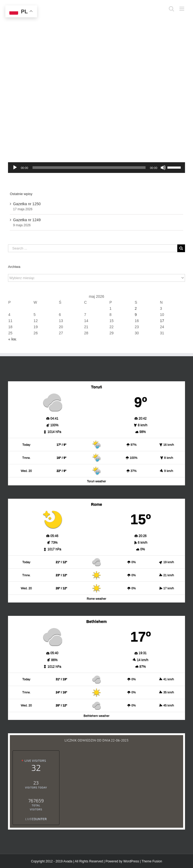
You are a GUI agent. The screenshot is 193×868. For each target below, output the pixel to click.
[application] (96, 168)
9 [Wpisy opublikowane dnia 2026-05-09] (136, 315)
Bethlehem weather (97, 716)
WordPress (131, 861)
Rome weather (96, 599)
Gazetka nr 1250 (27, 204)
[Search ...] (93, 248)
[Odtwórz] (15, 168)
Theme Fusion (152, 861)
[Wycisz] (163, 168)
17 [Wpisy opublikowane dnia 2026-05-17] (162, 321)
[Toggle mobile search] (171, 9)
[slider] (89, 168)
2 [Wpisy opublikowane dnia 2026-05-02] (136, 308)
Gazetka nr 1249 (27, 220)
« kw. (13, 339)
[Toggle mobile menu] (182, 9)
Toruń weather (96, 481)
